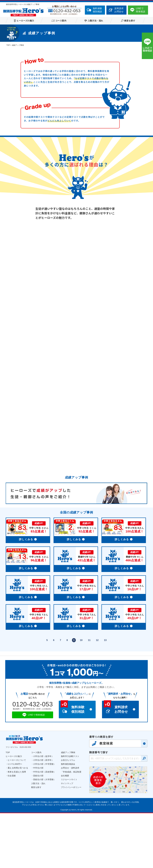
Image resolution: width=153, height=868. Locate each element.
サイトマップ (67, 838)
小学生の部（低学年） (43, 811)
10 (81, 695)
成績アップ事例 (68, 807)
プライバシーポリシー (71, 842)
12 (97, 695)
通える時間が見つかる (18, 823)
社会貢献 (12, 830)
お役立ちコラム (68, 815)
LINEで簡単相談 (141, 10)
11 (89, 695)
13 (105, 695)
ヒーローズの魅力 (14, 811)
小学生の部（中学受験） (44, 819)
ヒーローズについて (17, 815)
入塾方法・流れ (38, 838)
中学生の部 (38, 823)
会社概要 (65, 830)
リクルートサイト (69, 834)
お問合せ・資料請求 (70, 823)
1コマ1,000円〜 (15, 819)
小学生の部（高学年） (43, 815)
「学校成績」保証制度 (71, 827)
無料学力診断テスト (70, 811)
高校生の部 (38, 830)
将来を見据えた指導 (17, 827)
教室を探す (36, 842)
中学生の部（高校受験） (44, 827)
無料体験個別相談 (97, 10)
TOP (8, 807)
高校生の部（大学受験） (44, 834)
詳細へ (28, 585)
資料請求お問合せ (119, 10)
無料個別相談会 (68, 819)
